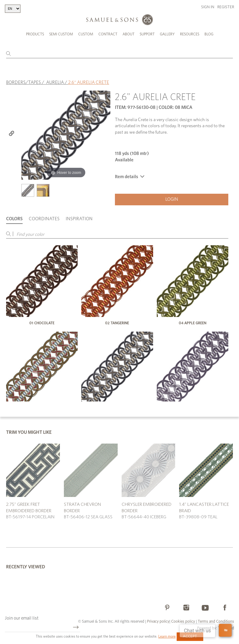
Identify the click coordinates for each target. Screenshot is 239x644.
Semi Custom (61, 34)
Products (35, 34)
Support (147, 34)
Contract (108, 34)
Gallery (167, 34)
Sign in (208, 7)
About (129, 34)
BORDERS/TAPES (24, 83)
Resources (190, 34)
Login (172, 199)
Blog (209, 34)
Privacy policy (158, 622)
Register (226, 7)
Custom (86, 34)
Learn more (167, 636)
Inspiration (79, 219)
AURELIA (55, 83)
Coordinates (44, 219)
